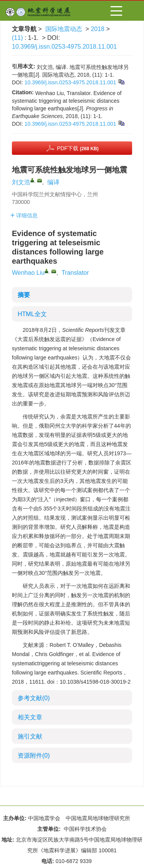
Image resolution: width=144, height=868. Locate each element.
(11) (18, 38)
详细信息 (24, 215)
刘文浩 (21, 182)
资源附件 (34, 756)
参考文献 (34, 698)
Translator (75, 273)
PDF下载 (78, 148)
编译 (53, 182)
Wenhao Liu (28, 273)
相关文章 (30, 717)
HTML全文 (32, 314)
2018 (98, 29)
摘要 (24, 295)
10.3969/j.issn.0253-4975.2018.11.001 (64, 47)
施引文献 (30, 736)
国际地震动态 (64, 29)
